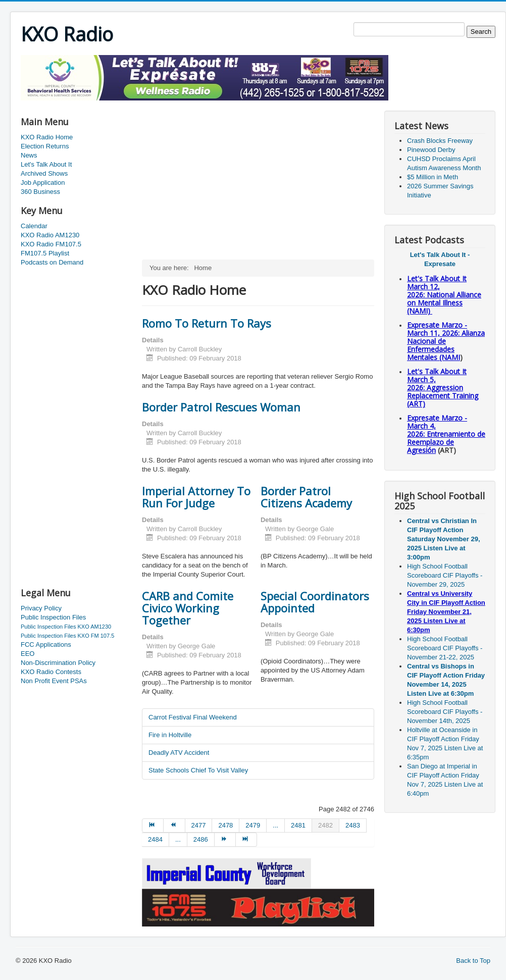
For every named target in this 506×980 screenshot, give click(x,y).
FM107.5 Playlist (45, 253)
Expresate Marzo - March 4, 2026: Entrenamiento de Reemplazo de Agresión (446, 434)
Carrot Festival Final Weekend (193, 717)
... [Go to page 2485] (178, 839)
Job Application (43, 183)
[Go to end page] (246, 840)
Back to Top (473, 961)
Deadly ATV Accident (179, 753)
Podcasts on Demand (52, 262)
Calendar (34, 226)
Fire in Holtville (170, 735)
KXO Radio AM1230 (50, 235)
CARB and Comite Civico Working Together (188, 608)
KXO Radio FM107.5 (51, 244)
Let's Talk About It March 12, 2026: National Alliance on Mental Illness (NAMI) (444, 295)
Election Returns (45, 146)
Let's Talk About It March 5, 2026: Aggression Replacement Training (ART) (443, 388)
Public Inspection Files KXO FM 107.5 (67, 636)
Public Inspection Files (53, 617)
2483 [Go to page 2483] (353, 825)
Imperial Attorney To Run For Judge (196, 497)
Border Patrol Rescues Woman (221, 407)
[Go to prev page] (174, 826)
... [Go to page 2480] (275, 825)
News (29, 155)
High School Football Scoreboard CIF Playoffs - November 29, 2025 (445, 575)
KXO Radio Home (47, 137)
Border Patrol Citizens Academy (306, 497)
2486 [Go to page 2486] (201, 839)
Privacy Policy (41, 608)
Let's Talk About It (46, 164)
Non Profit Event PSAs (54, 681)
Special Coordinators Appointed (315, 602)
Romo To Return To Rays (207, 323)
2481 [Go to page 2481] (298, 825)
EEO (28, 654)
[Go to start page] (153, 826)
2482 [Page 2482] (325, 825)
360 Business (40, 192)
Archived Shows (44, 173)
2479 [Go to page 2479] (253, 825)
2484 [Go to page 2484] (155, 839)
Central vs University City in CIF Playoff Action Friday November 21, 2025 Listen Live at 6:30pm (446, 612)
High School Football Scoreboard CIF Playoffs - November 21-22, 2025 (445, 648)
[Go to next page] (225, 840)
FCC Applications (46, 644)
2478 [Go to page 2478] (225, 825)
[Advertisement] (205, 104)
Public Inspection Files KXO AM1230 (66, 627)
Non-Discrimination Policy (58, 663)
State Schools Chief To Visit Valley (198, 770)
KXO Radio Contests (51, 672)
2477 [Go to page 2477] (199, 825)
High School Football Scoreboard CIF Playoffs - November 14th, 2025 (445, 712)
